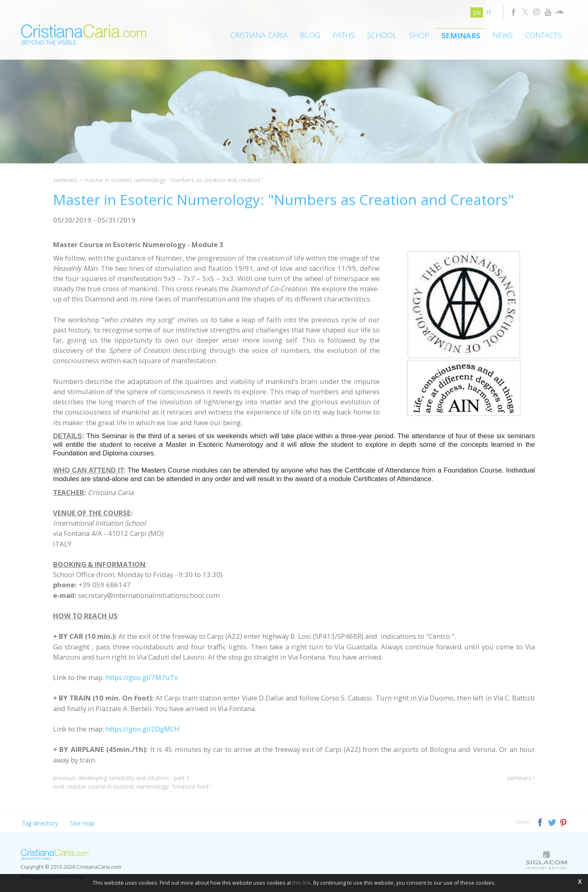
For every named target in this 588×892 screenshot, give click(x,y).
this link (302, 883)
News (503, 35)
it (489, 12)
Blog (310, 35)
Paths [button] (344, 35)
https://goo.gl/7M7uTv (142, 677)
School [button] (382, 35)
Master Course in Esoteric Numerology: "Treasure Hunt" (139, 786)
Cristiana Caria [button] (259, 35)
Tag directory (40, 823)
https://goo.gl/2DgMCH (143, 729)
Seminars (461, 36)
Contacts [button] (543, 35)
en (477, 12)
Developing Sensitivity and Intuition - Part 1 (134, 778)
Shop (419, 35)
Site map (82, 823)
